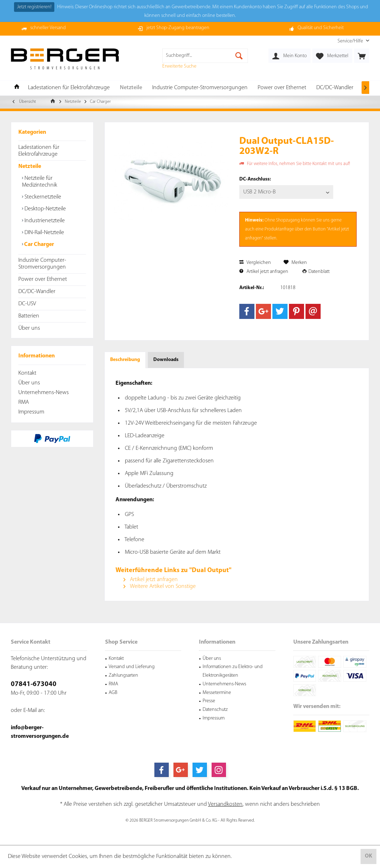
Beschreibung (125, 360)
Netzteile (30, 166)
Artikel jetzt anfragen (264, 272)
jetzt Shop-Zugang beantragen (178, 28)
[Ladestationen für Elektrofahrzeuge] (69, 88)
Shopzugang (288, 220)
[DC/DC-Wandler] (335, 88)
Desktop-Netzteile (44, 209)
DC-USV (27, 304)
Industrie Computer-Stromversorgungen (42, 264)
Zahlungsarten (123, 675)
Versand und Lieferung (132, 667)
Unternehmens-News (44, 393)
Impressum (31, 412)
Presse (209, 701)
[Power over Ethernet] (282, 88)
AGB (113, 693)
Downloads (166, 360)
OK (368, 856)
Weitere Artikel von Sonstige (160, 586)
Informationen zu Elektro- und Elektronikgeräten (233, 671)
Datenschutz (215, 710)
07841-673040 (34, 684)
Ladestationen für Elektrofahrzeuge (39, 151)
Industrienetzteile (44, 221)
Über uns (29, 328)
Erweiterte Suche (179, 66)
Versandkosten (225, 804)
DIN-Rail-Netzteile (44, 233)
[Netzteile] (131, 88)
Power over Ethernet (43, 279)
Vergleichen (255, 263)
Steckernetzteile (42, 197)
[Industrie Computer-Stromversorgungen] (200, 88)
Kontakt (27, 373)
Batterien (29, 316)
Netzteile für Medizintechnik (40, 182)
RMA (24, 402)
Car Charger (39, 245)
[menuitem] (351, 41)
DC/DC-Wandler (37, 292)
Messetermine (217, 693)
